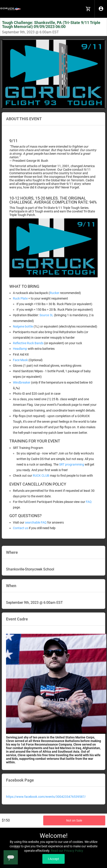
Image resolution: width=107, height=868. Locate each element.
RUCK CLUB (41, 476)
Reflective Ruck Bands (28, 343)
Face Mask (20, 360)
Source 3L (46, 315)
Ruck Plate (20, 298)
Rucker (55, 293)
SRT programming (72, 464)
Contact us (21, 528)
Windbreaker (22, 382)
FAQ (89, 502)
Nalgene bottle (23, 326)
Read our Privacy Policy (67, 851)
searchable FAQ (36, 522)
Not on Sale (74, 820)
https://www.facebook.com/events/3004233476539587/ (46, 797)
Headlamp (20, 349)
